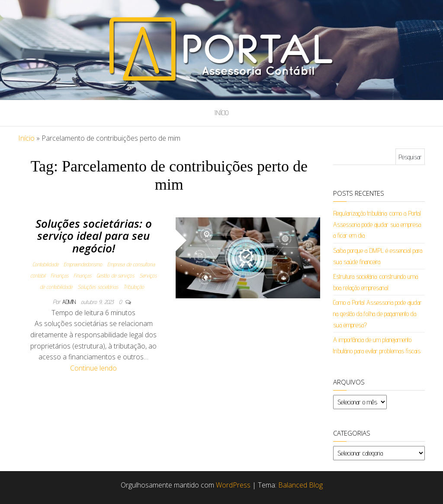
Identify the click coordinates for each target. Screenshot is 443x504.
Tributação (134, 287)
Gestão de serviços (115, 275)
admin (70, 302)
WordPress (233, 485)
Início (221, 113)
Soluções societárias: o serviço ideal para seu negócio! (94, 236)
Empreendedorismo (83, 264)
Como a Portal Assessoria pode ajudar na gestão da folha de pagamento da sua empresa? (377, 313)
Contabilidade (45, 264)
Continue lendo (93, 368)
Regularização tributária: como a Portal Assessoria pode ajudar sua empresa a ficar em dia (377, 224)
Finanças (59, 275)
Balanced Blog (300, 485)
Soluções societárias (98, 287)
